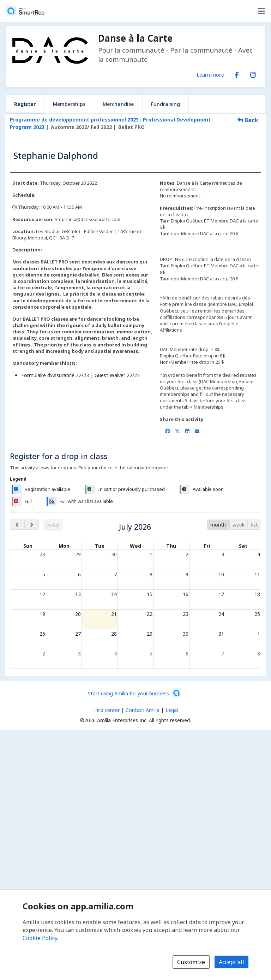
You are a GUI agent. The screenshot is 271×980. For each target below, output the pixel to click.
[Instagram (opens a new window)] (253, 73)
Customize (191, 962)
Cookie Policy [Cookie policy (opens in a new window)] (40, 938)
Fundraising (165, 104)
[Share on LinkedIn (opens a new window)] (187, 431)
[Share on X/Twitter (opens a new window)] (177, 431)
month (218, 525)
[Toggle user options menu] (261, 11)
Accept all (231, 962)
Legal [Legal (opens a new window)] (172, 710)
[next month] (32, 525)
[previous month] (17, 525)
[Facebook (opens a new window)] (237, 73)
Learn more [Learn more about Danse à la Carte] (210, 75)
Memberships (69, 104)
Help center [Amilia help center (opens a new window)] (106, 710)
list (255, 525)
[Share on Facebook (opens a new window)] (167, 431)
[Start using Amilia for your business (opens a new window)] (134, 693)
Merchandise (118, 104)
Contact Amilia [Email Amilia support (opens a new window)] (143, 710)
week (239, 525)
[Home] (25, 11)
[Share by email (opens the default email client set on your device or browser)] (197, 431)
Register (25, 104)
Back (248, 120)
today (53, 525)
